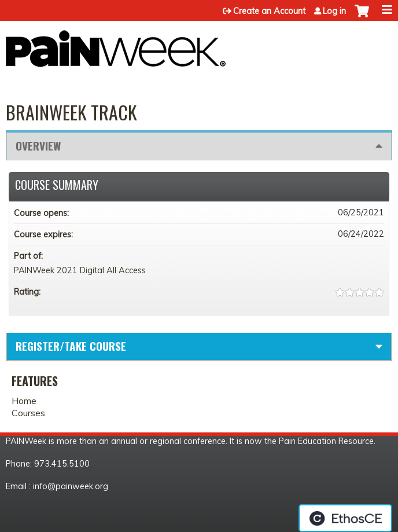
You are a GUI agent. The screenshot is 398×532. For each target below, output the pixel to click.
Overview (38, 146)
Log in (334, 11)
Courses (28, 413)
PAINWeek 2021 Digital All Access (80, 270)
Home (24, 401)
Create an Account (269, 11)
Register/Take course (71, 346)
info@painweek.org (71, 486)
